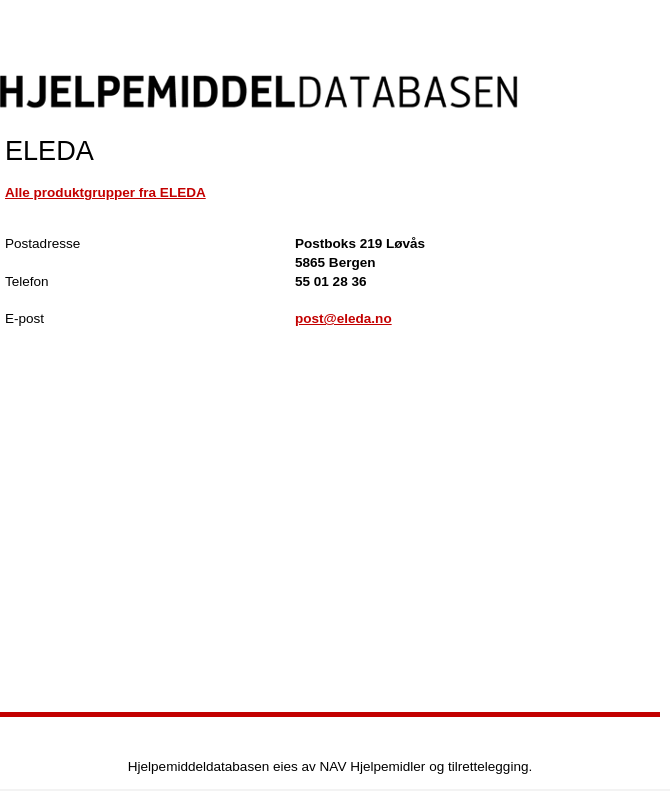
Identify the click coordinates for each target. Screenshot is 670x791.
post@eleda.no (343, 318)
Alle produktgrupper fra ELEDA (105, 192)
